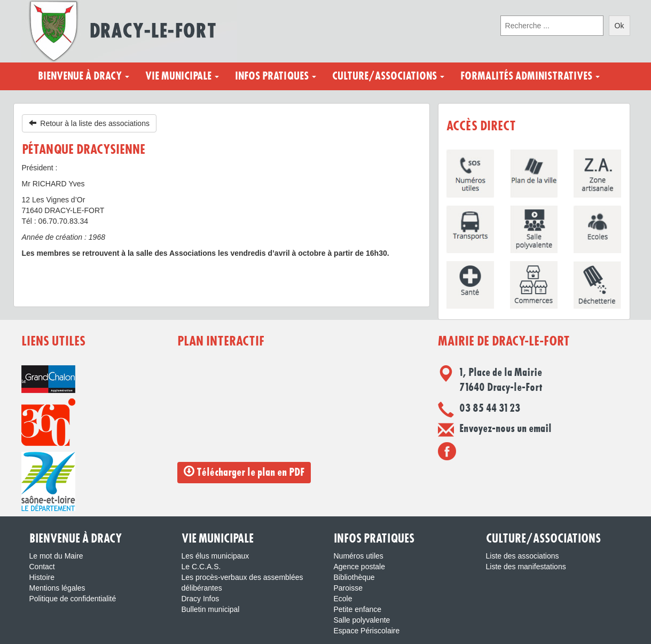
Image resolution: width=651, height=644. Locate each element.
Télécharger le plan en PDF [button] (244, 472)
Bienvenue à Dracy (84, 76)
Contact (42, 567)
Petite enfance (358, 609)
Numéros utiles (359, 556)
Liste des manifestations (526, 567)
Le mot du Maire (56, 556)
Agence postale (360, 567)
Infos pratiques (276, 76)
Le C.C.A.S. (201, 567)
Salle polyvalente (362, 620)
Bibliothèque (354, 577)
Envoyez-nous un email (505, 429)
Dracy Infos (201, 599)
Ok (619, 26)
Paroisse (348, 588)
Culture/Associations (388, 76)
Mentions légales (57, 588)
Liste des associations (523, 556)
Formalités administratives (530, 76)
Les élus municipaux (215, 556)
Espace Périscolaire (367, 631)
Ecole (343, 599)
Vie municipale (182, 76)
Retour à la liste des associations (89, 123)
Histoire (42, 577)
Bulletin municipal (211, 609)
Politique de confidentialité (73, 599)
